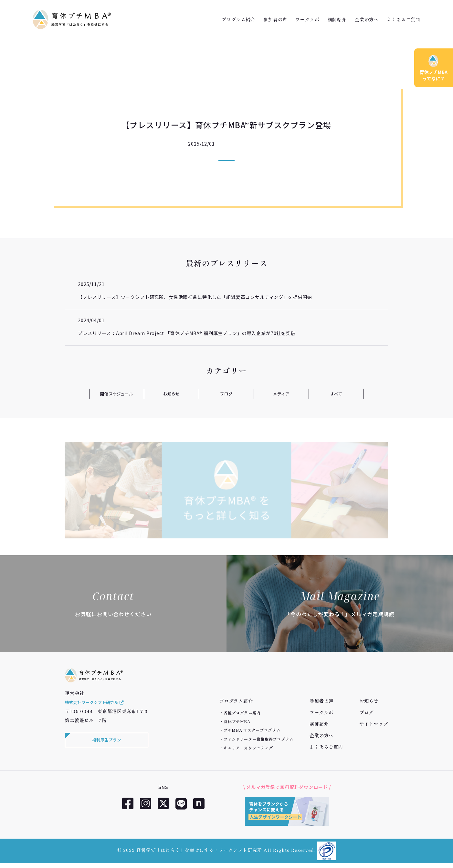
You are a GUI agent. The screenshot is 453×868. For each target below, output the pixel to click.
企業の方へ (367, 19)
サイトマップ (374, 724)
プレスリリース (243, 144)
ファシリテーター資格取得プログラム (258, 739)
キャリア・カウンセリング (248, 748)
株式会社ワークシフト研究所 (99, 710)
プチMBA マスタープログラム (252, 730)
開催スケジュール (117, 393)
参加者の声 (275, 19)
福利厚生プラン (105, 749)
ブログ (226, 393)
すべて (336, 393)
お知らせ (171, 393)
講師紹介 (337, 19)
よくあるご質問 (404, 19)
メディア (281, 393)
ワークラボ (307, 19)
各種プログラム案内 (242, 713)
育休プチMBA (237, 721)
